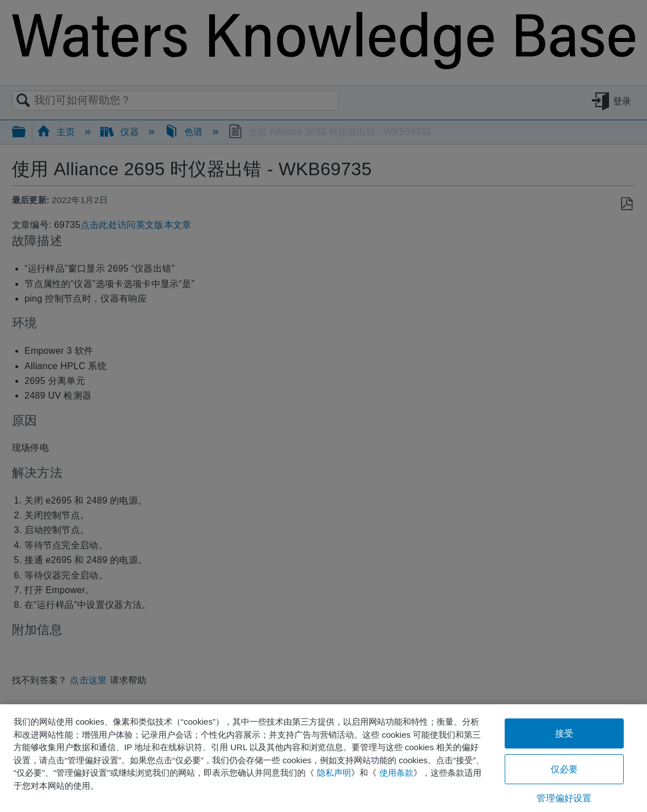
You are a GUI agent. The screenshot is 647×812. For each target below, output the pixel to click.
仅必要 (564, 769)
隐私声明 (334, 773)
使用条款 (396, 773)
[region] (323, 758)
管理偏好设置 (564, 798)
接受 (564, 733)
